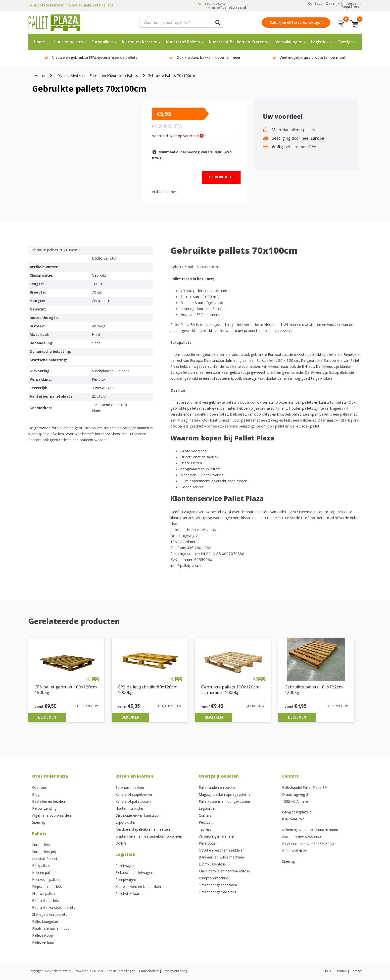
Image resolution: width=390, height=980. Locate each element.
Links (327, 971)
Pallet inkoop (43, 936)
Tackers (205, 830)
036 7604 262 (293, 820)
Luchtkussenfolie (212, 865)
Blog (36, 795)
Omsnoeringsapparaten (218, 886)
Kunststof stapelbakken (134, 795)
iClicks (98, 971)
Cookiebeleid (149, 971)
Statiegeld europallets (50, 915)
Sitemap (39, 823)
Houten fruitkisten (130, 809)
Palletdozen (208, 844)
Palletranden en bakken (218, 788)
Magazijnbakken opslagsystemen (226, 795)
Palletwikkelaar (127, 894)
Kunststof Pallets (183, 42)
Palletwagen (125, 866)
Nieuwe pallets (44, 894)
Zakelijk (333, 4)
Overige (345, 42)
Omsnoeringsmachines (217, 893)
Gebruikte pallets (46, 901)
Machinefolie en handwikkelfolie (224, 872)
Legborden (208, 809)
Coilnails (205, 816)
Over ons (39, 788)
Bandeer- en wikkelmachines (222, 858)
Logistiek (320, 42)
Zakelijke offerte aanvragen (296, 23)
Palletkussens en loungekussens (225, 802)
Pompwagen (126, 880)
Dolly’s (121, 844)
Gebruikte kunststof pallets (54, 908)
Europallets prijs (45, 852)
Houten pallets (68, 42)
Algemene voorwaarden (51, 816)
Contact (315, 4)
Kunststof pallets (46, 859)
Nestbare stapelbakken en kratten (143, 830)
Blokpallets (41, 866)
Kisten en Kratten (140, 42)
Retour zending (44, 809)
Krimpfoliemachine (214, 879)
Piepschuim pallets (47, 887)
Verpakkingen (289, 42)
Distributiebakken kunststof (137, 816)
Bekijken (47, 717)
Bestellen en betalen (49, 802)
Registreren (352, 7)
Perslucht (206, 823)
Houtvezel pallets (46, 880)
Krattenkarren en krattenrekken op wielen (149, 837)
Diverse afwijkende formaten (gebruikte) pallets (97, 76)
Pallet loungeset (45, 922)
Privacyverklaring (175, 971)
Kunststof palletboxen (133, 802)
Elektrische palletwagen (134, 873)
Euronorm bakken (130, 788)
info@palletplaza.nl (297, 813)
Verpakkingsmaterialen (217, 837)
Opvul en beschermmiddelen (222, 851)
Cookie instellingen (121, 971)
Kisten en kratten (134, 777)
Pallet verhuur (43, 943)
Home (39, 42)
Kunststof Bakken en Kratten (238, 42)
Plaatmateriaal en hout (50, 929)
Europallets (102, 42)
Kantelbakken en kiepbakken (138, 887)
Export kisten (126, 823)
